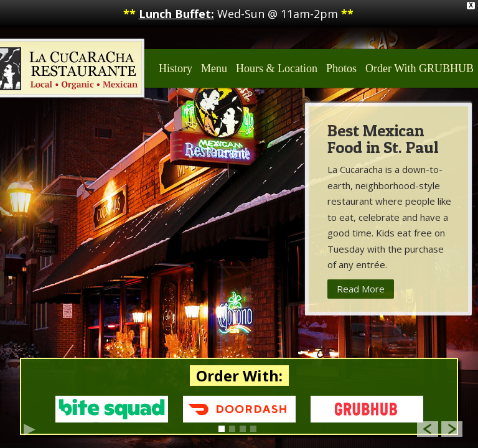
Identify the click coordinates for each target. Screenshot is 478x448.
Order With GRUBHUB (419, 68)
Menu (214, 68)
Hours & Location (277, 68)
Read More (361, 289)
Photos (341, 68)
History (176, 68)
